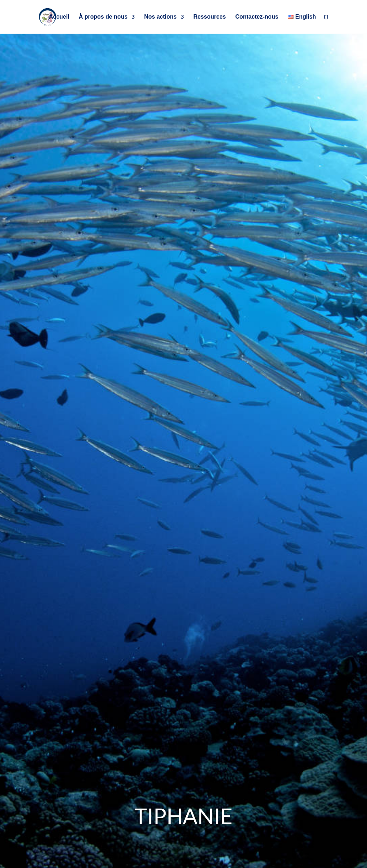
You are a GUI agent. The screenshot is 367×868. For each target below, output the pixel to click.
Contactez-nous (257, 17)
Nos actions (160, 17)
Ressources (209, 17)
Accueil (59, 17)
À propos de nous (103, 17)
